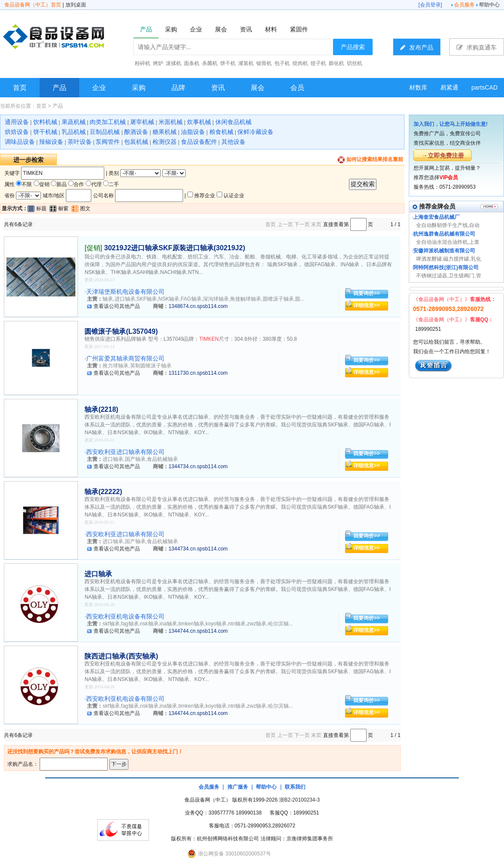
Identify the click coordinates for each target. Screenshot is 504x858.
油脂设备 (193, 132)
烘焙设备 (17, 132)
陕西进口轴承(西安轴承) (121, 656)
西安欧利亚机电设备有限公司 (125, 616)
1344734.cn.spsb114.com (198, 466)
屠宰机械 (142, 122)
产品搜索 (353, 47)
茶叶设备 (80, 142)
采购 (139, 88)
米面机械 (171, 122)
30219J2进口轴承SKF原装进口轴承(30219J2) (175, 248)
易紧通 (449, 87)
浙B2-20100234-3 (300, 800)
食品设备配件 (199, 142)
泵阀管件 (108, 142)
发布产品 (417, 47)
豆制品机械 (105, 132)
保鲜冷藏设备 (255, 132)
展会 (258, 88)
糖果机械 (165, 132)
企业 (99, 88)
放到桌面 (76, 5)
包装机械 (136, 142)
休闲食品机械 (233, 122)
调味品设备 (20, 142)
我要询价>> (367, 293)
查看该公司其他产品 (117, 306)
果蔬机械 (74, 122)
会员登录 (430, 5)
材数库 (418, 87)
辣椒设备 (51, 142)
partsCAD (484, 87)
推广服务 (238, 787)
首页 (20, 88)
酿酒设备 (136, 132)
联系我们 (295, 787)
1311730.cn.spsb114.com (198, 373)
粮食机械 (221, 132)
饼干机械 (45, 132)
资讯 (218, 88)
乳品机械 (74, 132)
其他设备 (233, 142)
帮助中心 (489, 5)
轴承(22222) (103, 492)
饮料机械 (45, 122)
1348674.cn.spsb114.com (198, 306)
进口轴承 (98, 574)
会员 (297, 88)
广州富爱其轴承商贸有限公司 (125, 358)
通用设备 (17, 122)
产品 (59, 88)
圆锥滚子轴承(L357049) (121, 331)
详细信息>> (367, 305)
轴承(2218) (101, 409)
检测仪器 (165, 142)
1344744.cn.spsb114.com (198, 631)
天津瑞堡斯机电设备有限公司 (125, 292)
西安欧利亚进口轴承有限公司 (125, 452)
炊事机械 (199, 122)
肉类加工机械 (108, 122)
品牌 (178, 88)
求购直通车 (477, 47)
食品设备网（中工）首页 (33, 5)
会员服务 (464, 5)
